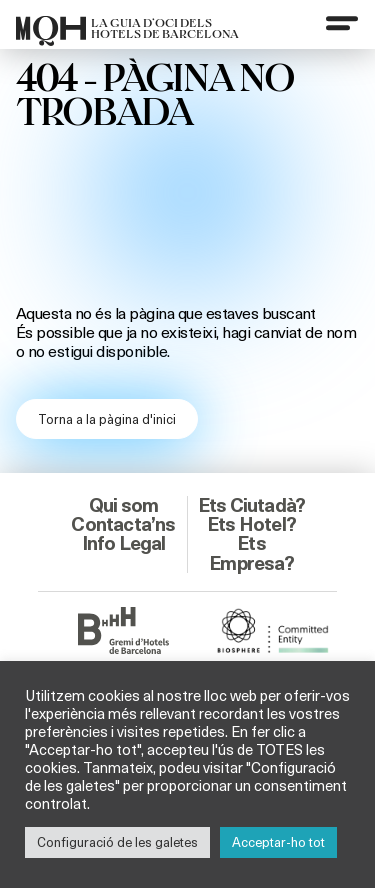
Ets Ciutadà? (251, 505)
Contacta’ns (123, 524)
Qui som (123, 505)
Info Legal (124, 543)
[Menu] (342, 23)
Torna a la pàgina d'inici (107, 419)
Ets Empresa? (251, 552)
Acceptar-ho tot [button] (278, 842)
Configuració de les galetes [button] (117, 842)
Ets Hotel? (251, 524)
